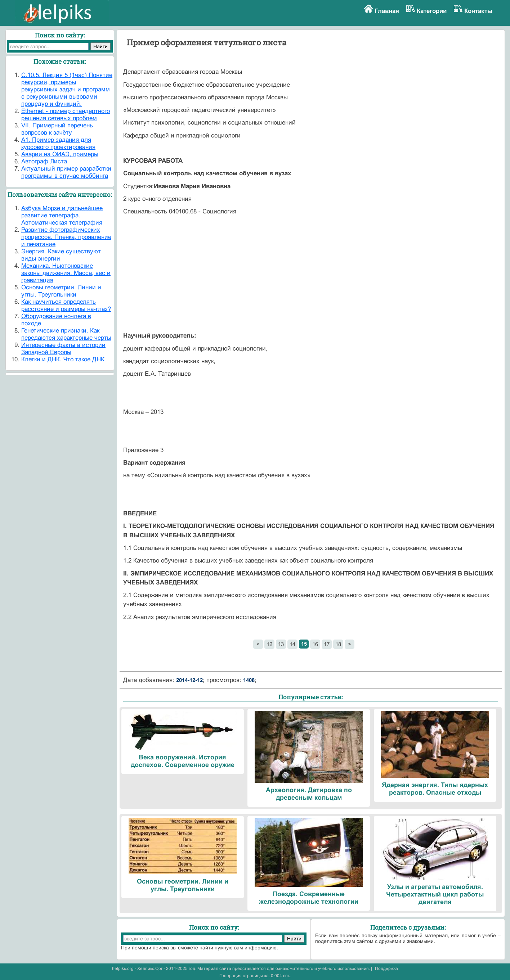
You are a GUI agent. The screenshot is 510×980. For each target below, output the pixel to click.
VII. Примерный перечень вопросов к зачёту (57, 129)
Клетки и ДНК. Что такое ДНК (63, 359)
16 (315, 644)
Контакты (478, 11)
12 (269, 644)
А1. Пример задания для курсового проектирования (58, 143)
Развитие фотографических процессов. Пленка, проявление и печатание (66, 237)
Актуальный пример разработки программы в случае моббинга (66, 172)
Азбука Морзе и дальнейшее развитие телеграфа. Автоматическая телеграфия (62, 215)
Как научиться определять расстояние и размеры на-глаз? (66, 305)
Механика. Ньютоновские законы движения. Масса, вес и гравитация (66, 273)
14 (292, 644)
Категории (432, 11)
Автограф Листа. (45, 161)
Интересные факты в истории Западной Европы (63, 349)
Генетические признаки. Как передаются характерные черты (66, 334)
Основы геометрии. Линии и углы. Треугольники (61, 291)
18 (338, 644)
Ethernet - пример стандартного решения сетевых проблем (66, 115)
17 (327, 644)
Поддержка (386, 968)
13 (281, 644)
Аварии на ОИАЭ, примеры (60, 154)
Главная (387, 11)
